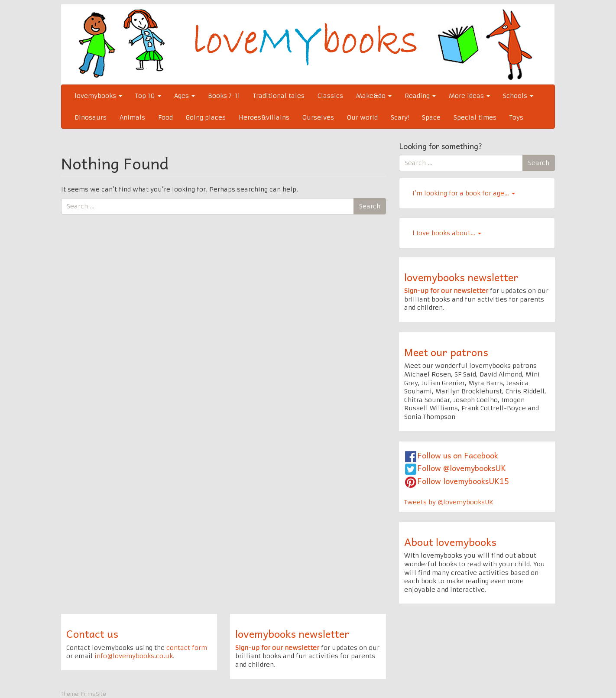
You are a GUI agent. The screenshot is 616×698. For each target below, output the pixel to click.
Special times (475, 117)
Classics (330, 96)
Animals (132, 117)
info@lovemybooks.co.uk (134, 656)
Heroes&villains (264, 117)
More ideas (469, 96)
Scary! (400, 117)
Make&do (374, 96)
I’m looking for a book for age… (464, 193)
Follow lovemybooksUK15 (463, 481)
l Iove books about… (447, 233)
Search (370, 206)
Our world (362, 117)
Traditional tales (279, 96)
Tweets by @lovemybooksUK (449, 502)
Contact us (92, 633)
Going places (206, 117)
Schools (518, 96)
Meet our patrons (446, 352)
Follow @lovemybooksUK (462, 468)
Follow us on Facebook (458, 455)
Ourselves (318, 117)
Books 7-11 (224, 96)
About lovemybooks (450, 542)
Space (431, 117)
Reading (420, 96)
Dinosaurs (91, 117)
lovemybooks (98, 96)
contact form (187, 648)
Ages (185, 96)
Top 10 (148, 96)
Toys (516, 117)
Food (165, 117)
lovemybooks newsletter (461, 277)
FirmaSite (94, 694)
